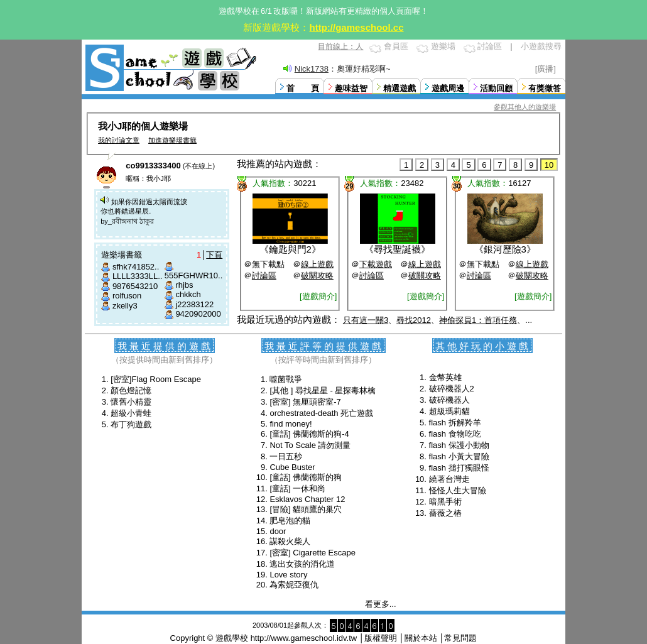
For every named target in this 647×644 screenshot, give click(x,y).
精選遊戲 (400, 88)
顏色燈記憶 (131, 390)
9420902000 (198, 314)
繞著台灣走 (449, 479)
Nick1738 (312, 69)
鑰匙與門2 (290, 249)
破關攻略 (317, 276)
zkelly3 (125, 306)
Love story (288, 575)
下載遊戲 (376, 264)
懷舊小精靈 (131, 402)
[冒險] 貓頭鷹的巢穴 (306, 509)
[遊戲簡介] (318, 296)
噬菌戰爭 (286, 379)
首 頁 (303, 88)
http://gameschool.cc (356, 27)
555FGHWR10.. (193, 276)
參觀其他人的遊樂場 (525, 107)
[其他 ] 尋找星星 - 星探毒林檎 (323, 390)
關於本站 (421, 638)
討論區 (490, 46)
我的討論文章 (119, 140)
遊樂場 (443, 46)
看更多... (381, 604)
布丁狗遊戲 (131, 424)
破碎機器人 (449, 400)
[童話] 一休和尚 (297, 488)
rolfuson (127, 296)
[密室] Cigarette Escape (313, 553)
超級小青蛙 (131, 413)
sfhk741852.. (136, 267)
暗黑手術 (445, 502)
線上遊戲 (317, 264)
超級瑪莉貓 (449, 411)
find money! (291, 424)
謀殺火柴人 (290, 541)
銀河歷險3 (505, 249)
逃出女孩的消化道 (302, 564)
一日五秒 (286, 456)
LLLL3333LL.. (138, 276)
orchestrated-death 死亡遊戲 (321, 413)
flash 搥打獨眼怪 (459, 468)
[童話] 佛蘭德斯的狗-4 (309, 434)
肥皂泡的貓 (290, 521)
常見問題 (460, 638)
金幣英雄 (445, 377)
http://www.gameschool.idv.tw (304, 638)
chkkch (188, 294)
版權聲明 (381, 638)
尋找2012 (414, 320)
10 (549, 165)
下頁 (214, 255)
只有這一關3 (366, 320)
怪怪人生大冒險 (458, 490)
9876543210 (135, 286)
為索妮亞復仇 (294, 585)
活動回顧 (496, 88)
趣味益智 (351, 88)
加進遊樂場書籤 (172, 140)
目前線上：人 (340, 46)
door (278, 531)
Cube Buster (292, 467)
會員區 (396, 46)
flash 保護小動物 (459, 445)
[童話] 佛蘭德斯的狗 (306, 477)
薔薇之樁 (445, 513)
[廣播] (546, 69)
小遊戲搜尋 (541, 46)
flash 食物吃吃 (455, 434)
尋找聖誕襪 (397, 249)
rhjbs (184, 285)
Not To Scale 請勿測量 (310, 445)
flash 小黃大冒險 (459, 456)
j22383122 (194, 304)
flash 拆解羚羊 (455, 423)
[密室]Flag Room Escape (156, 379)
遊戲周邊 (448, 88)
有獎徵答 (545, 88)
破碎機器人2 (452, 389)
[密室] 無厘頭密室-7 (305, 402)
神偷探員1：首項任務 (478, 320)
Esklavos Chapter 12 (307, 499)
